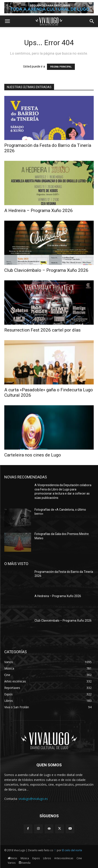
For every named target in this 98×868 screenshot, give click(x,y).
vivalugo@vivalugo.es (33, 799)
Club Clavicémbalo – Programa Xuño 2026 (46, 270)
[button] (7, 21)
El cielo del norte (72, 850)
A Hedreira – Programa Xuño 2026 (38, 210)
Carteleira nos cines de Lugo (33, 455)
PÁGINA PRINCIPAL (61, 67)
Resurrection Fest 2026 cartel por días (42, 330)
